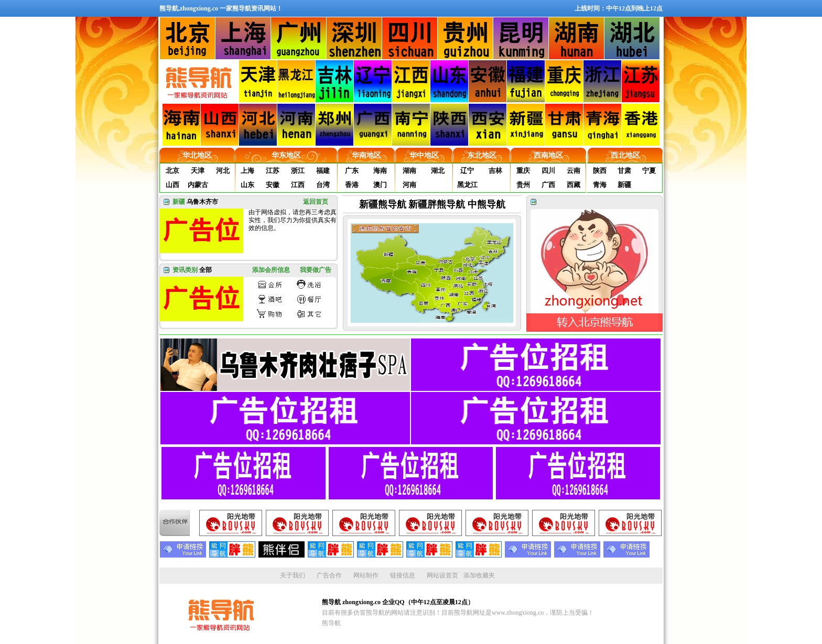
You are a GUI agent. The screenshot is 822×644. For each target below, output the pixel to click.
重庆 (523, 171)
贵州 (523, 185)
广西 (548, 185)
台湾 (323, 185)
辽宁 (467, 171)
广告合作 (329, 575)
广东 (352, 171)
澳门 (380, 185)
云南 (574, 171)
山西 (172, 185)
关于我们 (293, 575)
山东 (247, 185)
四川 (548, 171)
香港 (352, 185)
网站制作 (366, 575)
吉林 (495, 171)
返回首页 (316, 202)
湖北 (438, 171)
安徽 (273, 185)
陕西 (600, 171)
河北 (223, 171)
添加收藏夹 (479, 575)
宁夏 (649, 171)
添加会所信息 (271, 270)
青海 (600, 185)
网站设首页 (442, 575)
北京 (172, 171)
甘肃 (624, 171)
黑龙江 (467, 185)
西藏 (574, 185)
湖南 (409, 171)
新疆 (624, 185)
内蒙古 (198, 185)
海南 (380, 171)
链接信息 (403, 575)
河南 (409, 185)
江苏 (273, 171)
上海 (247, 171)
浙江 (298, 171)
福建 (323, 171)
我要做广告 (316, 270)
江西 (298, 185)
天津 (198, 171)
